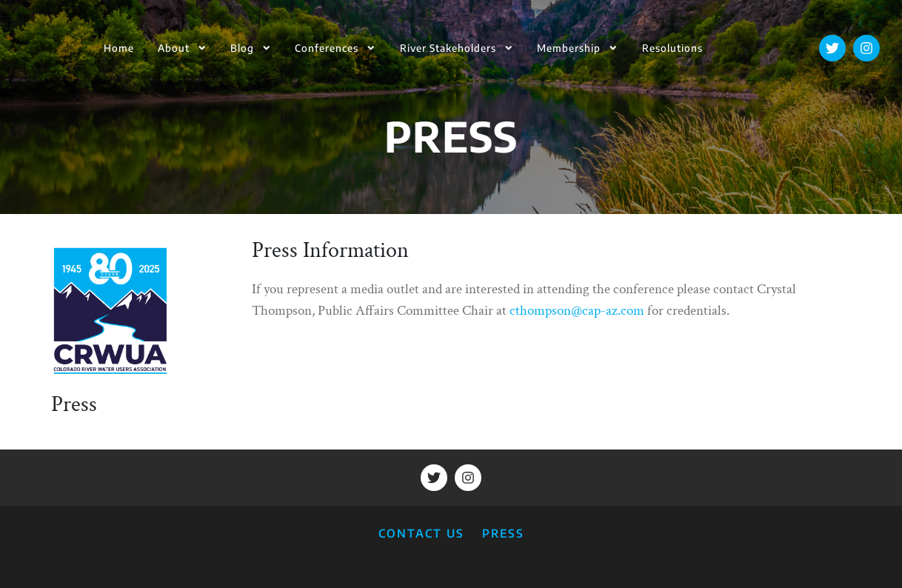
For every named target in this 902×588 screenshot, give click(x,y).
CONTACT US (421, 533)
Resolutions (672, 48)
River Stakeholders (457, 48)
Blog (251, 48)
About (182, 48)
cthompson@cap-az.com (577, 311)
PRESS (503, 533)
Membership (577, 48)
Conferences (335, 48)
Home (119, 48)
